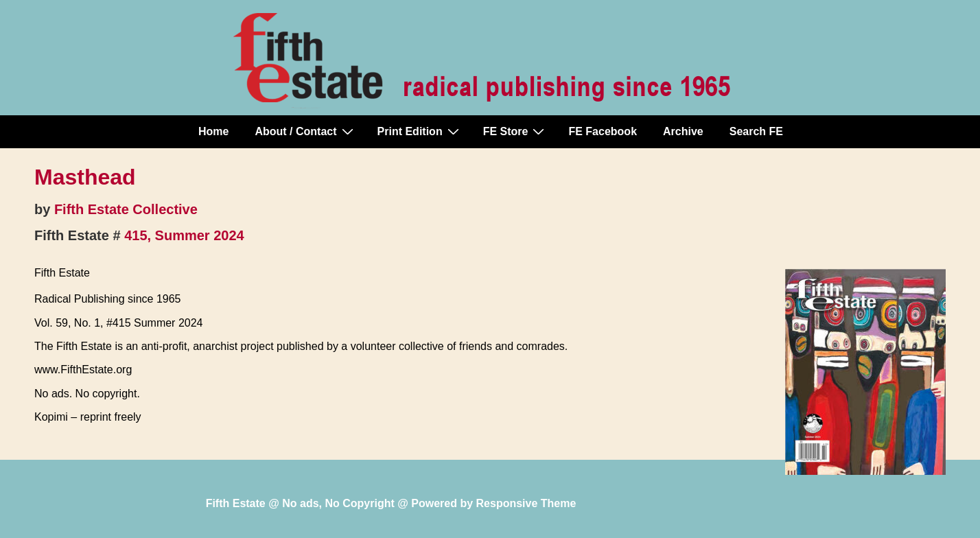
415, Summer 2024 (184, 235)
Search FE (756, 131)
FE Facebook (603, 131)
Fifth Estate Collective (126, 209)
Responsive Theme (526, 503)
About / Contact (305, 131)
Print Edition (420, 131)
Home (213, 131)
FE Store (516, 131)
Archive (683, 131)
